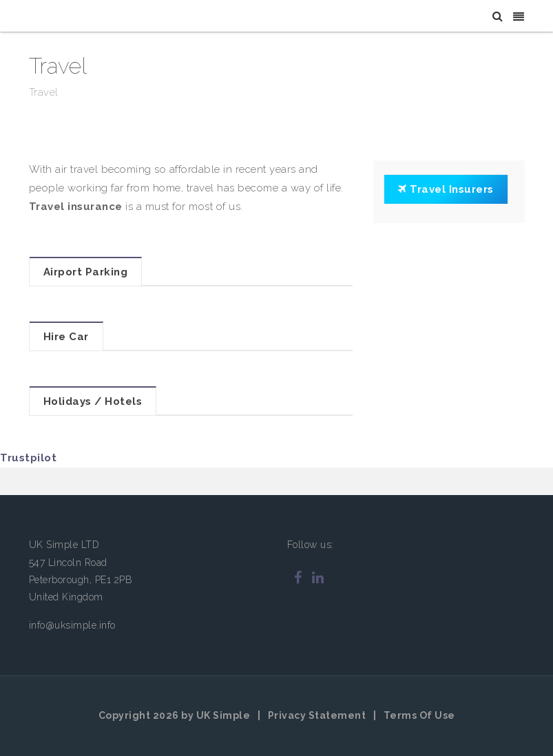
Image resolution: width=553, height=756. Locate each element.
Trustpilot (28, 458)
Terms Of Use (419, 715)
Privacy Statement (317, 715)
